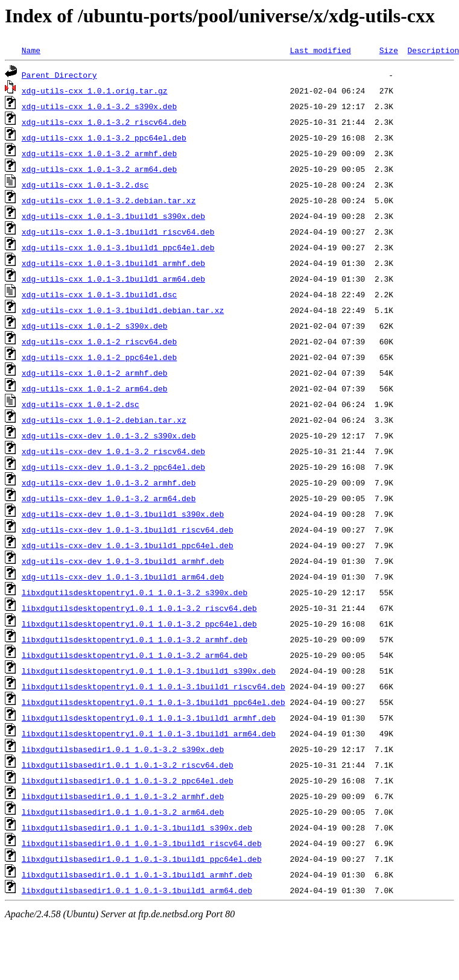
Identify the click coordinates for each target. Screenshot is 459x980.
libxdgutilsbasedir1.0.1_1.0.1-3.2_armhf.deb (123, 796)
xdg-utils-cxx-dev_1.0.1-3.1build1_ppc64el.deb (128, 545)
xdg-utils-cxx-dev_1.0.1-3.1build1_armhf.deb (123, 561)
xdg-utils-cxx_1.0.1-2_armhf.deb (95, 373)
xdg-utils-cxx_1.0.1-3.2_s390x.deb (99, 106)
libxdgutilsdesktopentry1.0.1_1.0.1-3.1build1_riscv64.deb (154, 686)
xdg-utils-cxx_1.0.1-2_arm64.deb (95, 388)
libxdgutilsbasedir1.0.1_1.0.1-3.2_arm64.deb (123, 812)
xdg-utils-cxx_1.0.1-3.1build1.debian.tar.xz (123, 310)
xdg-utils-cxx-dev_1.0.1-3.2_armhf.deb (109, 482)
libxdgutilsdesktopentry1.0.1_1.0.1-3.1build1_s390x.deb (149, 671)
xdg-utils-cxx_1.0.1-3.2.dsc (85, 185)
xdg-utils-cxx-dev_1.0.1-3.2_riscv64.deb (113, 451)
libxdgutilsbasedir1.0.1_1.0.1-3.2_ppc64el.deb (128, 780)
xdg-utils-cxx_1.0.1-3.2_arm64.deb (99, 169)
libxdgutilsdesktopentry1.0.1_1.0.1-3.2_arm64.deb (135, 655)
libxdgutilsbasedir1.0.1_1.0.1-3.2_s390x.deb (123, 749)
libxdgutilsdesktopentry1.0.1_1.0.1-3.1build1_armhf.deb (149, 718)
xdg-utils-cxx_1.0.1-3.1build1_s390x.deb (113, 216)
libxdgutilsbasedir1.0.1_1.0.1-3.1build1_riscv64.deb (142, 843)
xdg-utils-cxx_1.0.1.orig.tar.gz (95, 90)
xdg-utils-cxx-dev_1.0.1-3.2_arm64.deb (109, 498)
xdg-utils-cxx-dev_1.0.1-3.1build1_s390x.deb (123, 514)
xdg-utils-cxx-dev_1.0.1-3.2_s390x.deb (109, 435)
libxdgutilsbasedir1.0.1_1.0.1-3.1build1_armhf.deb (137, 874)
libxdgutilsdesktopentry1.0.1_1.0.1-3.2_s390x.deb (135, 592)
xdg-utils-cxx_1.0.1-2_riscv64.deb (99, 341)
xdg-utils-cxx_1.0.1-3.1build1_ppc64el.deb (118, 247)
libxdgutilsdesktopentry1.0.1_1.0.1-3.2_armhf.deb (135, 639)
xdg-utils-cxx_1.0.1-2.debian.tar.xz (104, 420)
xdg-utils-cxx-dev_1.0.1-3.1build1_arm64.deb (123, 577)
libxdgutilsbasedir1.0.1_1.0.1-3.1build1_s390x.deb (137, 827)
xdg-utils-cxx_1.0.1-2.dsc (81, 404)
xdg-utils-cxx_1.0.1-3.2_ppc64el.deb (104, 138)
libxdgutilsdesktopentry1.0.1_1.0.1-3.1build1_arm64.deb (149, 733)
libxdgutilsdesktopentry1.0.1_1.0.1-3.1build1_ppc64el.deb (154, 702)
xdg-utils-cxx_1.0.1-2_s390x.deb (95, 326)
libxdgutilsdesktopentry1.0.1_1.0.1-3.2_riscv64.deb (139, 608)
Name (31, 50)
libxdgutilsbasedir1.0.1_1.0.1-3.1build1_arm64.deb (137, 890)
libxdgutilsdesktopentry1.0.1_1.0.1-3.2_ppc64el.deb (139, 624)
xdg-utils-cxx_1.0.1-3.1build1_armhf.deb (113, 263)
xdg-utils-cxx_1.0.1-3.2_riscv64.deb (104, 122)
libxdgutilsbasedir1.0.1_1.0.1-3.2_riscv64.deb (128, 765)
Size (389, 50)
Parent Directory (59, 75)
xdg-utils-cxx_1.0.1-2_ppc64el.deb (99, 357)
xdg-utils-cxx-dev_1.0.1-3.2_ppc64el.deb (113, 467)
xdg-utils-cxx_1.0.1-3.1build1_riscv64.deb (118, 232)
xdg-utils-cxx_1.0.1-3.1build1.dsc (99, 294)
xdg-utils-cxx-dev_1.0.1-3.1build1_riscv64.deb (128, 530)
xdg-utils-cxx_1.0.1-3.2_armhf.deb (99, 153)
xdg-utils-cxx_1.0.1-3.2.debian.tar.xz (109, 200)
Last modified (320, 50)
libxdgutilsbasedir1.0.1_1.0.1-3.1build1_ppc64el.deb (142, 859)
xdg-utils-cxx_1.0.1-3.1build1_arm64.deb (113, 279)
